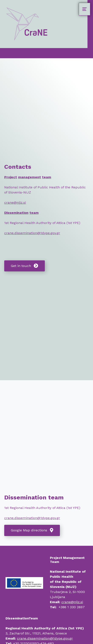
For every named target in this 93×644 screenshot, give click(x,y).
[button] (25, 266)
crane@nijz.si (15, 202)
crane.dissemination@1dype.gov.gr (32, 233)
